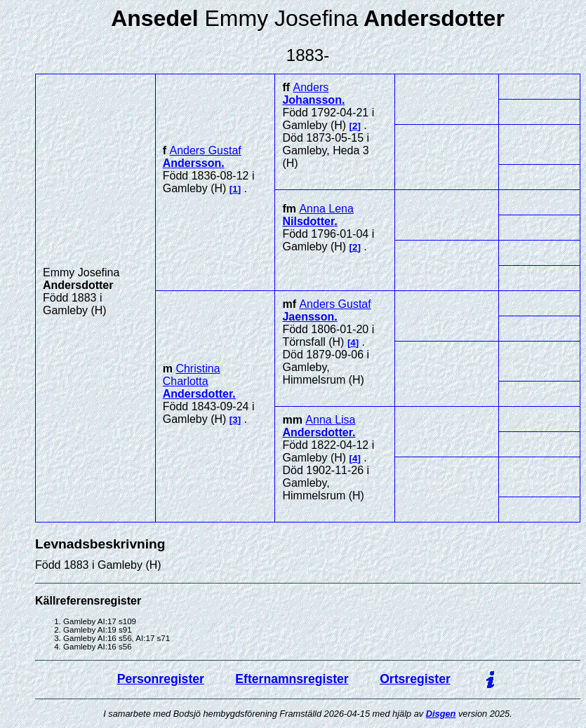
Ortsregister (415, 679)
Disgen (441, 714)
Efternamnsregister (292, 679)
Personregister (161, 679)
